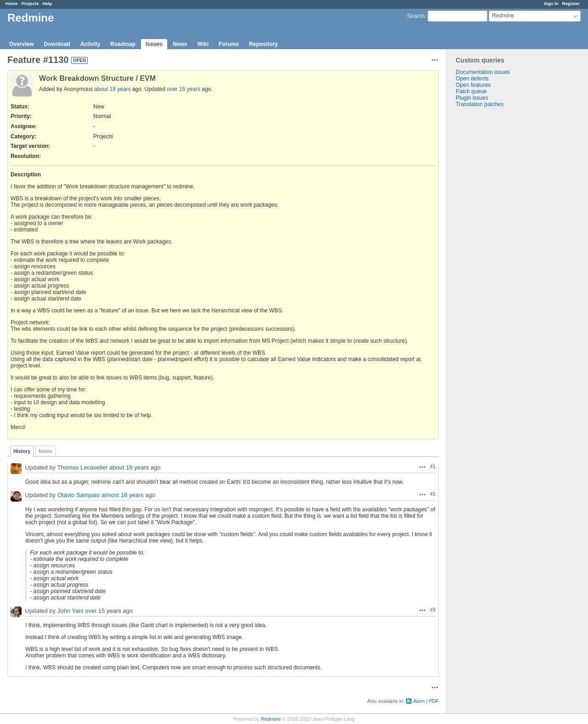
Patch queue (471, 91)
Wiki (203, 44)
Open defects (472, 79)
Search (416, 16)
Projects (30, 3)
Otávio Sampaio (79, 495)
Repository (263, 44)
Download (57, 44)
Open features (473, 85)
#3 (433, 610)
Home (12, 3)
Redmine (271, 719)
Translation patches (480, 104)
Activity (90, 44)
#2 (433, 494)
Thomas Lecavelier (82, 467)
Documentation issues (483, 72)
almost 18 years (123, 495)
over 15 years (184, 89)
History (22, 451)
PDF (434, 701)
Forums (229, 44)
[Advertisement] (492, 252)
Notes (45, 451)
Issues (154, 44)
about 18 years (112, 89)
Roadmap (123, 44)
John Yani (71, 611)
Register (571, 3)
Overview (21, 44)
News (180, 44)
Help (48, 3)
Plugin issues (472, 98)
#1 (433, 466)
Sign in (551, 3)
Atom (419, 701)
